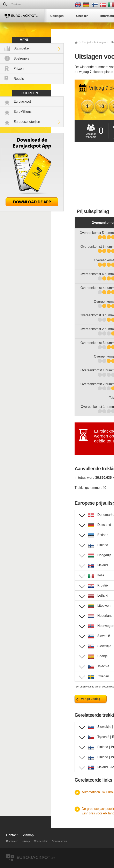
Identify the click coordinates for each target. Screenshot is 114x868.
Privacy (26, 841)
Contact (12, 835)
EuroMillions (22, 112)
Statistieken (22, 48)
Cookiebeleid (41, 841)
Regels (19, 79)
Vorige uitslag (91, 699)
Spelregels (21, 58)
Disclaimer (12, 841)
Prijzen (19, 69)
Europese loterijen (27, 122)
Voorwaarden (60, 841)
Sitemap (28, 835)
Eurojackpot (22, 101)
